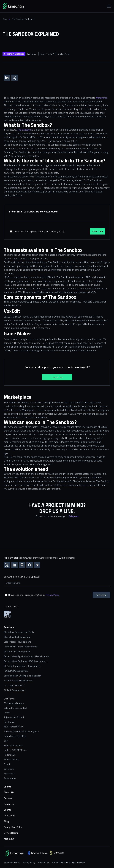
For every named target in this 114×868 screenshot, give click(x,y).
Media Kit (9, 839)
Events (8, 810)
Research (9, 804)
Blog (5, 19)
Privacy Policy (52, 595)
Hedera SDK (10, 755)
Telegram (74, 516)
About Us (9, 792)
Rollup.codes (10, 778)
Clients (8, 787)
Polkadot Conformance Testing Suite (21, 731)
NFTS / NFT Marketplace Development (22, 666)
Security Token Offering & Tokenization (23, 676)
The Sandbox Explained (23, 19)
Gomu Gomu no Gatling (15, 736)
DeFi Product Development (17, 652)
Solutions (9, 627)
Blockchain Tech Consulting (17, 637)
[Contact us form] (57, 535)
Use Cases (9, 816)
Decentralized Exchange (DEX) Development (25, 661)
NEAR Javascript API (13, 727)
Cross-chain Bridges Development (20, 647)
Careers (8, 798)
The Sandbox (24, 130)
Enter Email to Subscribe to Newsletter (33, 211)
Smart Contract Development (18, 681)
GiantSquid (9, 722)
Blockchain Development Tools (19, 632)
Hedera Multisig (11, 759)
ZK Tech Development (15, 690)
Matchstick (9, 774)
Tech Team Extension (14, 685)
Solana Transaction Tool (15, 708)
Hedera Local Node (13, 745)
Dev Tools (9, 699)
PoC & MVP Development (16, 671)
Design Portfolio (13, 827)
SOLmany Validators (14, 703)
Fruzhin (7, 764)
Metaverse (102, 98)
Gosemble (9, 769)
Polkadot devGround (14, 717)
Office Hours (11, 833)
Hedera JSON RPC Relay (15, 750)
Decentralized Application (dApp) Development (27, 656)
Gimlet (7, 713)
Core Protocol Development (17, 642)
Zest (6, 741)
